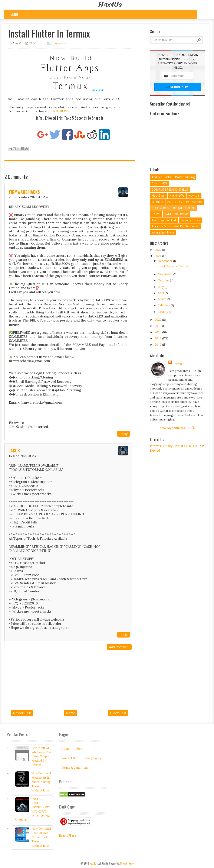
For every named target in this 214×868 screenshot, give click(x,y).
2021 (158, 256)
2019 (158, 326)
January (163, 312)
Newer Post (22, 713)
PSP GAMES (194, 202)
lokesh (177, 364)
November (166, 274)
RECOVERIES (160, 208)
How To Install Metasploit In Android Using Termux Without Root (41, 782)
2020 (158, 320)
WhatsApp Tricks (163, 232)
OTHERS (157, 202)
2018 (158, 332)
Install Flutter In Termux (173, 266)
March (163, 299)
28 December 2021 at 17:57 (29, 197)
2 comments (59, 43)
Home (70, 713)
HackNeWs (177, 195)
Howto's (194, 195)
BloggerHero (127, 863)
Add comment (119, 647)
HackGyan (159, 195)
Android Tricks (161, 177)
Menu (14, 14)
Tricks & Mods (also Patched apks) (176, 226)
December (165, 261)
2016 (158, 344)
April (161, 293)
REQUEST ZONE (184, 208)
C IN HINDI (159, 183)
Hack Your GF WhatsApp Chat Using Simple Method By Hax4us (42, 756)
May (161, 287)
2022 (158, 250)
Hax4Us (110, 5)
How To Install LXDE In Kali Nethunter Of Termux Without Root (41, 837)
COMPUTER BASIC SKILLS (170, 189)
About (80, 749)
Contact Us (69, 758)
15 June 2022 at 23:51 (24, 456)
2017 (158, 338)
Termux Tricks (190, 220)
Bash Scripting (185, 177)
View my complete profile (178, 428)
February (164, 305)
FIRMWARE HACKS (24, 192)
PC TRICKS (175, 202)
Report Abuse (68, 835)
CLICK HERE (58, 111)
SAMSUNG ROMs (176, 214)
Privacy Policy (92, 758)
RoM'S (156, 214)
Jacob (14, 451)
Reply (124, 434)
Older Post (118, 713)
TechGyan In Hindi (164, 220)
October (164, 280)
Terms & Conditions (75, 768)
